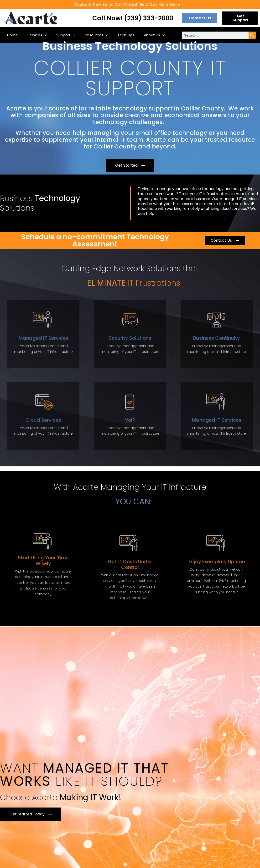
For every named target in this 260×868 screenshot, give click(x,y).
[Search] (252, 35)
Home (13, 35)
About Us (154, 35)
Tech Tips (126, 35)
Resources (96, 35)
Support (66, 35)
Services (37, 35)
